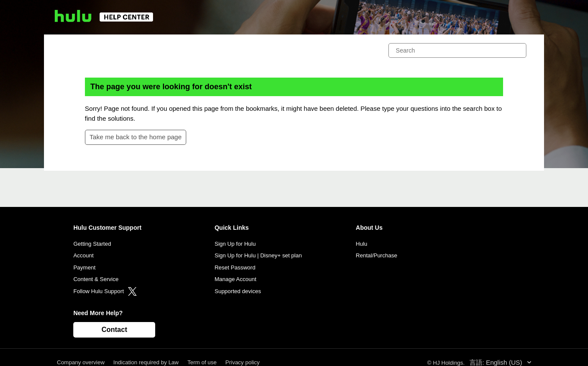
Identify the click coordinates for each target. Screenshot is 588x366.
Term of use (202, 362)
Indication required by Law (146, 362)
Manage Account (236, 279)
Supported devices (238, 291)
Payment (84, 267)
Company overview (81, 362)
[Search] (457, 50)
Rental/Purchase (376, 255)
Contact (114, 330)
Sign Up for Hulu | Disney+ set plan (258, 255)
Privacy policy (242, 362)
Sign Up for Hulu (235, 244)
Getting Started (92, 244)
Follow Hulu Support (105, 291)
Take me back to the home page (136, 137)
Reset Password (235, 267)
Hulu (361, 244)
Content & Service (96, 279)
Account (83, 255)
